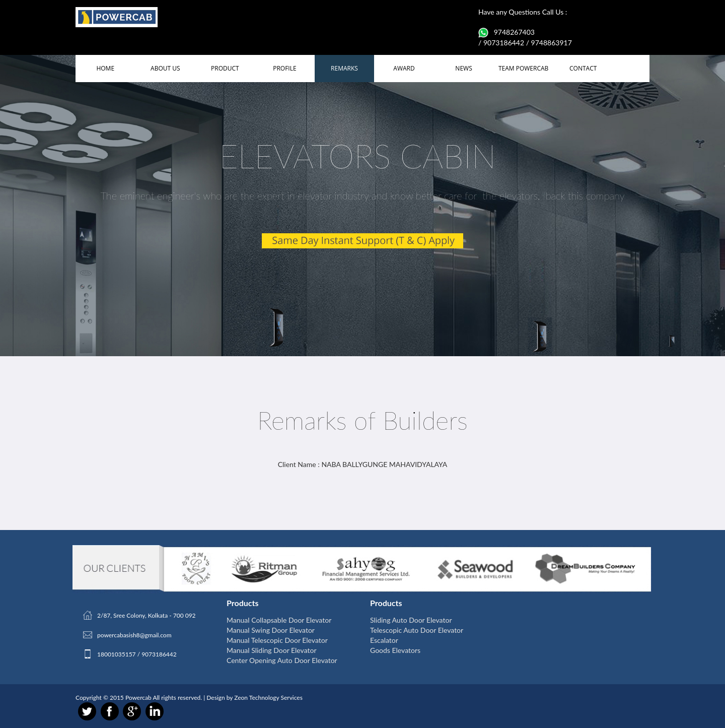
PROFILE (284, 68)
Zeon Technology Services (268, 698)
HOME (105, 68)
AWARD (404, 68)
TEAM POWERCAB (523, 68)
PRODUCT (225, 68)
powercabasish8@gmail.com (134, 635)
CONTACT (583, 68)
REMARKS (344, 68)
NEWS (463, 68)
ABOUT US (165, 68)
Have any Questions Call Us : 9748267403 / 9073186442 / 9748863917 (525, 27)
